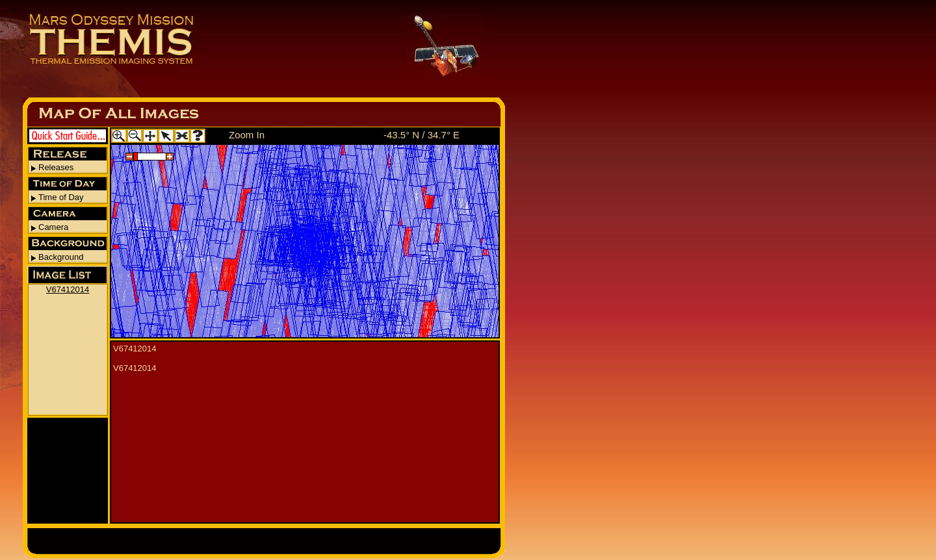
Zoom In (247, 135)
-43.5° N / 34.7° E (422, 135)
